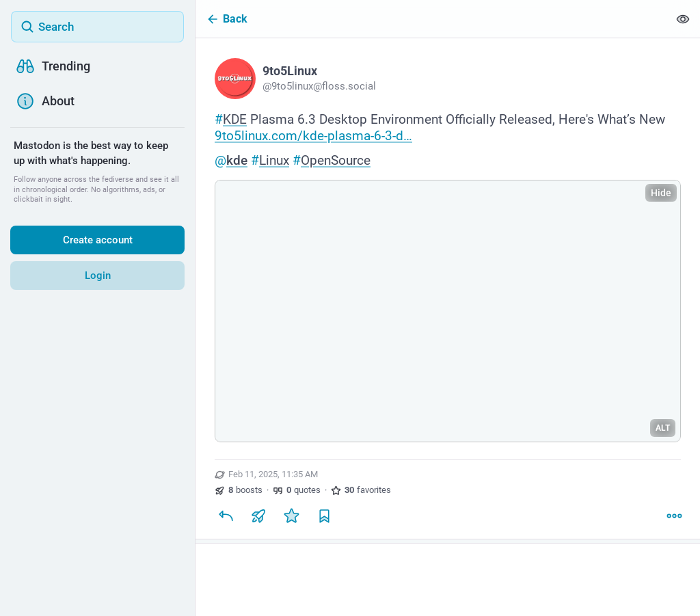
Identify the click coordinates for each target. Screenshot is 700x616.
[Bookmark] (324, 515)
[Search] (97, 27)
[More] (674, 515)
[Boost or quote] (258, 515)
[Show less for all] (683, 19)
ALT (663, 428)
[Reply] (226, 515)
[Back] (432, 19)
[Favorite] (291, 515)
